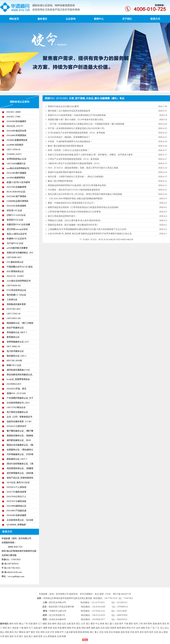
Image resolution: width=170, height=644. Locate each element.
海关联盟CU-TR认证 (16, 295)
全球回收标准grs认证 (17, 159)
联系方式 (155, 19)
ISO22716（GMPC (15, 276)
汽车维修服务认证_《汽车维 (20, 454)
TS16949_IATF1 (14, 154)
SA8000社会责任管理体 (18, 201)
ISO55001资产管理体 (16, 196)
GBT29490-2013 (14, 257)
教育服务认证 (13, 337)
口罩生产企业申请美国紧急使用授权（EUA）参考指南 (73, 159)
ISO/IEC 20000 (14, 112)
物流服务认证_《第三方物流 (20, 323)
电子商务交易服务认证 (17, 412)
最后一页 (89, 239)
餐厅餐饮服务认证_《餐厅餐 (20, 431)
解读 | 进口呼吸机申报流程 (60, 181)
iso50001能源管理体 (16, 178)
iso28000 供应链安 (15, 145)
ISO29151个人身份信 (16, 487)
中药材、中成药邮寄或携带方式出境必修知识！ (70, 142)
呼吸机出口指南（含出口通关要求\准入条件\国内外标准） (75, 220)
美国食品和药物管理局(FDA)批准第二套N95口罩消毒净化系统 (77, 185)
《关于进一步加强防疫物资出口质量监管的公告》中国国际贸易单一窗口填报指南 (86, 124)
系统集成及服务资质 (16, 304)
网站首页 (14, 19)
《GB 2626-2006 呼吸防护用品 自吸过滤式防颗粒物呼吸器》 (76, 199)
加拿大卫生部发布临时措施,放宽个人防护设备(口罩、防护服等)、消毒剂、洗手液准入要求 (90, 155)
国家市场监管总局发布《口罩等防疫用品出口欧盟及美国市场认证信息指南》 (84, 207)
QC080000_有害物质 (16, 525)
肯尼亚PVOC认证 (15, 220)
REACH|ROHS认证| (16, 192)
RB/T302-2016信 (14, 361)
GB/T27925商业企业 (16, 407)
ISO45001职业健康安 (16, 121)
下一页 (82, 239)
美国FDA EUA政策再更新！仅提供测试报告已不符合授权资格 (77, 115)
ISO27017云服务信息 (16, 501)
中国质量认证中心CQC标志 (20, 267)
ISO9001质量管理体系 (17, 140)
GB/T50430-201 (14, 286)
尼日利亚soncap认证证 (17, 229)
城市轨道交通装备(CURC (19, 370)
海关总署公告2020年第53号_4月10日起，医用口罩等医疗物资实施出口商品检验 (85, 194)
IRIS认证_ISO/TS (15, 126)
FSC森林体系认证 (15, 262)
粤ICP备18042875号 (122, 594)
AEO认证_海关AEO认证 (18, 483)
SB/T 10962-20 (13, 347)
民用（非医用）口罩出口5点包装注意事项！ (69, 150)
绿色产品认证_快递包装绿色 (20, 478)
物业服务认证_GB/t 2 (17, 356)
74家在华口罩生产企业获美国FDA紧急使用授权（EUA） (74, 163)
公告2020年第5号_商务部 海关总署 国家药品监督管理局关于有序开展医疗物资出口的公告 (90, 234)
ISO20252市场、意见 (16, 389)
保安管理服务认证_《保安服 (20, 473)
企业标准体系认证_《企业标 (20, 520)
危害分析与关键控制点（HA (20, 253)
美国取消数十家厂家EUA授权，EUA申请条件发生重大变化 (76, 120)
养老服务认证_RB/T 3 (17, 332)
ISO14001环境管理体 (16, 135)
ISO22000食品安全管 (16, 131)
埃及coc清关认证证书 (17, 234)
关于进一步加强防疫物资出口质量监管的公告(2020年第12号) (76, 128)
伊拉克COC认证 (14, 211)
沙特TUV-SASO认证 (16, 215)
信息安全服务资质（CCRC (19, 422)
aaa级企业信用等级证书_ (18, 168)
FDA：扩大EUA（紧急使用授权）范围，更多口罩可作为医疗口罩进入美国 (83, 168)
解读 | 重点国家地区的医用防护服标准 (66, 146)
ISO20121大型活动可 (16, 426)
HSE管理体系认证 (15, 271)
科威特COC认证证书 (16, 239)
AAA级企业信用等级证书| (19, 281)
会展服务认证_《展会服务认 (20, 450)
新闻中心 (99, 19)
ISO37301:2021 (14, 309)
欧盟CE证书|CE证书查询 (18, 182)
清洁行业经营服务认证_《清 (20, 464)
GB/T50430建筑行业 (16, 164)
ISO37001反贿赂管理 (16, 187)
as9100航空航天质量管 (17, 248)
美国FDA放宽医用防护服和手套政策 (65, 172)
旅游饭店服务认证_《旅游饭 (20, 436)
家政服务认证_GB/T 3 (17, 459)
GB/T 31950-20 (14, 150)
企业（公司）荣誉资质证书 (19, 417)
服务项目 (42, 19)
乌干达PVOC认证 (15, 243)
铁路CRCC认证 (14, 365)
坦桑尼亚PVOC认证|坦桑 (18, 225)
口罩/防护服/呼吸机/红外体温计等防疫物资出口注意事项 (74, 212)
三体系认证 (12, 300)
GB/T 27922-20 (14, 314)
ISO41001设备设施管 (16, 515)
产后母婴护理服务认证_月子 (20, 398)
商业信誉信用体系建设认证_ (20, 375)
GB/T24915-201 (14, 318)
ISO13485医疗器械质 (16, 173)
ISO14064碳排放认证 (16, 506)
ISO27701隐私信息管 (16, 492)
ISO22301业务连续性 (16, 206)
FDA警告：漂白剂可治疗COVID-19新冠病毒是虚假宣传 (74, 190)
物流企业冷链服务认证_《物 (20, 445)
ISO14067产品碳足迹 (16, 511)
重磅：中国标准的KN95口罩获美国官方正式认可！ (72, 203)
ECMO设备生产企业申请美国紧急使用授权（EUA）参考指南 (76, 133)
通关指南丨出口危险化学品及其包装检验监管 (69, 111)
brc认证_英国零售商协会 (18, 379)
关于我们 (127, 19)
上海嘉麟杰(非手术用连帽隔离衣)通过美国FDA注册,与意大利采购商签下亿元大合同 (87, 229)
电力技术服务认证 (15, 351)
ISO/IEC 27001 (14, 117)
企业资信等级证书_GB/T (18, 403)
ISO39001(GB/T (14, 384)
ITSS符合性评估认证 (16, 290)
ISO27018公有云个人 (16, 497)
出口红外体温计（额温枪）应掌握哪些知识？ (69, 137)
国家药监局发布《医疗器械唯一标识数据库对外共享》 (73, 225)
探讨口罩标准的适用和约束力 (62, 216)
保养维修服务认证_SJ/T (18, 342)
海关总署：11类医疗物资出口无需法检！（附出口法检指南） (76, 177)
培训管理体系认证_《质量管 (20, 468)
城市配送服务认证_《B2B (19, 440)
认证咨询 (71, 19)
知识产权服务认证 (15, 328)
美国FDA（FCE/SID (16, 393)
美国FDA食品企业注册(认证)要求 (63, 106)
